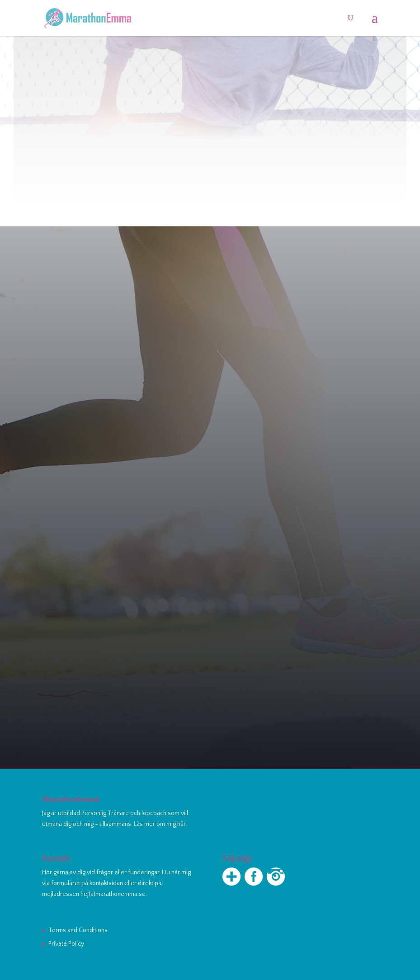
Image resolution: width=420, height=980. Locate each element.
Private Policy (66, 944)
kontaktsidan (106, 883)
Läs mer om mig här (160, 824)
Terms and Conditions (78, 930)
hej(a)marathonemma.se (113, 894)
